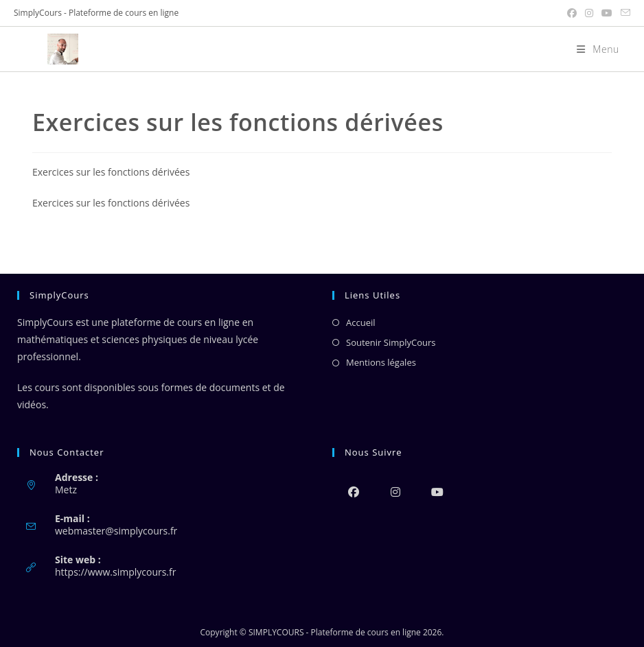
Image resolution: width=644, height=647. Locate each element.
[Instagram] (395, 492)
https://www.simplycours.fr (115, 572)
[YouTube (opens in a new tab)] (607, 13)
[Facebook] (353, 492)
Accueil (361, 322)
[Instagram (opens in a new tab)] (589, 13)
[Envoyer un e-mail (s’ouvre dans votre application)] (623, 13)
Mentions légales (381, 362)
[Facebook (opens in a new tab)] (572, 13)
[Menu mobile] (593, 49)
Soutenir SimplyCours (391, 342)
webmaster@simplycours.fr (116, 531)
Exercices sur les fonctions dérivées (111, 172)
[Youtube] (437, 492)
